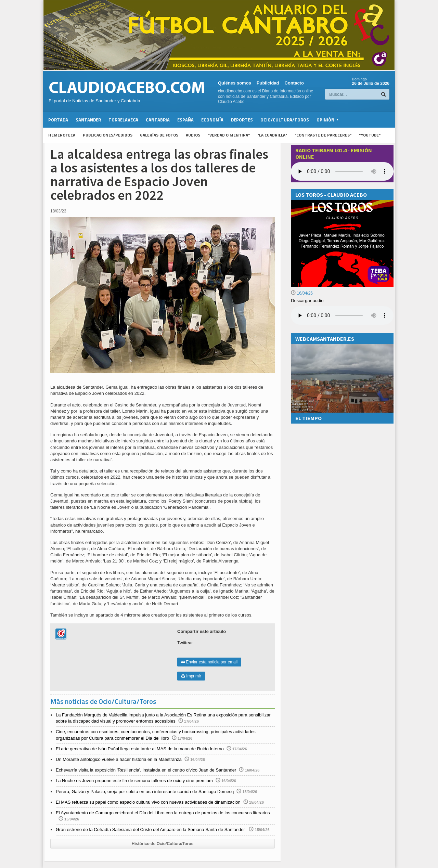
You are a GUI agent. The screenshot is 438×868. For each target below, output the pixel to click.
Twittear (185, 643)
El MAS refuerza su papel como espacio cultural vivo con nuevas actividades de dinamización (148, 802)
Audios (193, 135)
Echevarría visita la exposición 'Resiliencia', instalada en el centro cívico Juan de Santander (146, 770)
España (185, 120)
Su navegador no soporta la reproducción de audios (342, 315)
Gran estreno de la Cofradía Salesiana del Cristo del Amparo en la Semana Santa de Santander (151, 830)
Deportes (242, 120)
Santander (88, 120)
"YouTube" (370, 135)
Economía (212, 120)
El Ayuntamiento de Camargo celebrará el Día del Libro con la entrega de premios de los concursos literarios (163, 813)
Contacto (294, 83)
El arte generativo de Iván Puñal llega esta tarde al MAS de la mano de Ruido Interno (140, 749)
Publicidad (268, 83)
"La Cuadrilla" (272, 135)
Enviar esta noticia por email (209, 662)
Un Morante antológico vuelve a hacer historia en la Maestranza (119, 759)
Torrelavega (123, 120)
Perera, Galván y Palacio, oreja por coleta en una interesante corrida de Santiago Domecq (145, 792)
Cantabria (158, 120)
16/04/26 (302, 293)
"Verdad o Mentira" (229, 135)
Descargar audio (307, 301)
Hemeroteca (62, 135)
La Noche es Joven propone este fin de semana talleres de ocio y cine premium (134, 781)
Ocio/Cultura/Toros (285, 120)
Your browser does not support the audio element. (342, 171)
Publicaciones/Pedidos (108, 135)
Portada (58, 120)
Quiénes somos (235, 83)
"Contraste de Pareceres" (323, 135)
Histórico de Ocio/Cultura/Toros (163, 844)
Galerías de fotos (159, 135)
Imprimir (191, 676)
